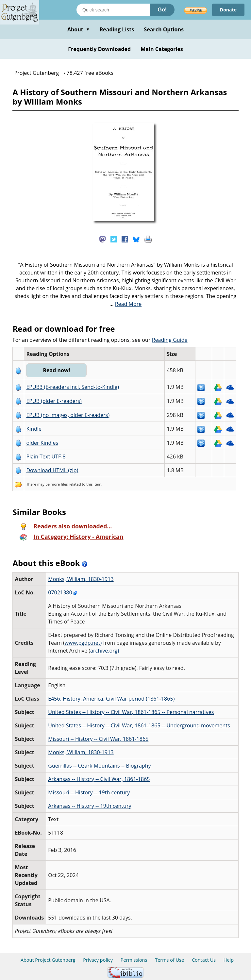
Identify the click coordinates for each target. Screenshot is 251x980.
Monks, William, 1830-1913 (81, 579)
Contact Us (204, 960)
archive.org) (105, 651)
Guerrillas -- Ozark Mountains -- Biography (99, 766)
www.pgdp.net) (83, 643)
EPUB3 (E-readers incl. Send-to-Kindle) (73, 387)
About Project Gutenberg (48, 960)
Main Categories (162, 49)
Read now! (56, 370)
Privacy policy (98, 960)
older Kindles (42, 443)
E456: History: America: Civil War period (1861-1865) (111, 699)
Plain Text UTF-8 (46, 457)
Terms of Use (169, 960)
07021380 (62, 592)
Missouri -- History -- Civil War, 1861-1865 (98, 739)
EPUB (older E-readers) (54, 401)
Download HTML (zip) (52, 470)
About (79, 29)
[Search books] (113, 10)
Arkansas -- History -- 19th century (90, 806)
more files (59, 484)
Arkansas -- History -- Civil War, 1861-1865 (99, 779)
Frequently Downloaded (99, 49)
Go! (162, 10)
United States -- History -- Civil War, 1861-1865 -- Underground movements (139, 725)
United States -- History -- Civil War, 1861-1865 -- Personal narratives (131, 712)
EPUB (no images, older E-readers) (68, 415)
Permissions (134, 960)
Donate (228, 10)
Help (229, 960)
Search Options (164, 29)
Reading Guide (170, 340)
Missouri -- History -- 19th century (89, 792)
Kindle (34, 429)
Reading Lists (117, 29)
